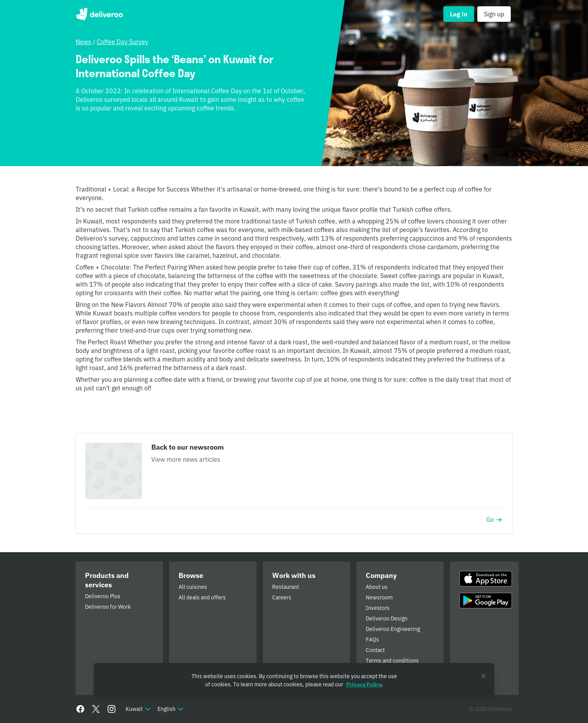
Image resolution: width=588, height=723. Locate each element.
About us (377, 587)
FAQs (372, 640)
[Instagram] (112, 709)
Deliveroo (99, 14)
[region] (294, 680)
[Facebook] (80, 709)
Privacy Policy (364, 684)
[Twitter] (96, 709)
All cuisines (193, 587)
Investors (378, 608)
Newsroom (379, 597)
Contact (375, 650)
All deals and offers (202, 597)
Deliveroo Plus (103, 596)
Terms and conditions (392, 661)
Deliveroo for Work (108, 607)
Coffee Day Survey (122, 42)
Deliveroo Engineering (393, 629)
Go (494, 519)
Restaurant (286, 587)
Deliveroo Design (387, 618)
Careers (282, 597)
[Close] (484, 676)
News (83, 42)
